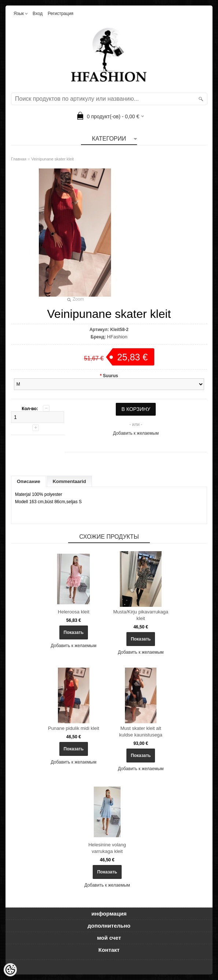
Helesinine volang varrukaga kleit (107, 848)
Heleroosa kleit (74, 612)
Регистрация (60, 14)
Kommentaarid (69, 481)
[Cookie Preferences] (10, 970)
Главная (19, 159)
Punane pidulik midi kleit (73, 728)
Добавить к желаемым (136, 433)
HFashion (117, 337)
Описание (29, 481)
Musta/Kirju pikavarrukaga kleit (141, 615)
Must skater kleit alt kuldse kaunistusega (141, 732)
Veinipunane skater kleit (52, 159)
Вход (38, 14)
